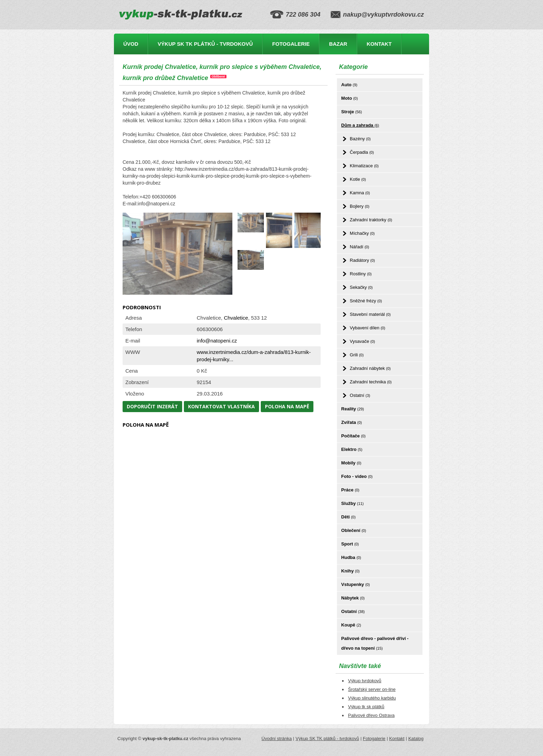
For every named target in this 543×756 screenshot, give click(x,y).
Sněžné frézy (366, 301)
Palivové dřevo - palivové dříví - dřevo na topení (375, 643)
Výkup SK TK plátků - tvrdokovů (205, 44)
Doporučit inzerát (152, 406)
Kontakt (379, 44)
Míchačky (362, 233)
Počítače (353, 436)
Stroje (351, 112)
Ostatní (360, 395)
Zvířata (351, 422)
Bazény (360, 139)
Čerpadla (362, 152)
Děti (348, 517)
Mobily (351, 463)
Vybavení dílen (367, 328)
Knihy (350, 571)
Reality (353, 409)
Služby (352, 503)
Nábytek (353, 598)
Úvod (131, 44)
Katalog (416, 739)
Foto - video (357, 476)
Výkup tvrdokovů (365, 681)
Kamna (360, 193)
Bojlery (360, 206)
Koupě (351, 625)
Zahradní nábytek (370, 368)
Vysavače (362, 341)
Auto (349, 85)
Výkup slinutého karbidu (372, 698)
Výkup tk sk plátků (366, 707)
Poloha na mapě (287, 406)
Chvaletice (236, 318)
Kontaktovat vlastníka (221, 406)
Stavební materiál (370, 314)
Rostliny (361, 274)
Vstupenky (355, 584)
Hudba (351, 557)
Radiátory (362, 260)
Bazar (338, 44)
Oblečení (354, 530)
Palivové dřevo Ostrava (371, 715)
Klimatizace (364, 166)
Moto (349, 98)
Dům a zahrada (360, 125)
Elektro (352, 449)
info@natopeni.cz (217, 341)
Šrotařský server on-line (372, 689)
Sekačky (361, 287)
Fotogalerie (291, 44)
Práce (350, 490)
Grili (357, 355)
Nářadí (359, 247)
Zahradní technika (371, 382)
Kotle (358, 179)
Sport (350, 544)
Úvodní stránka (277, 739)
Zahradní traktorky (371, 220)
